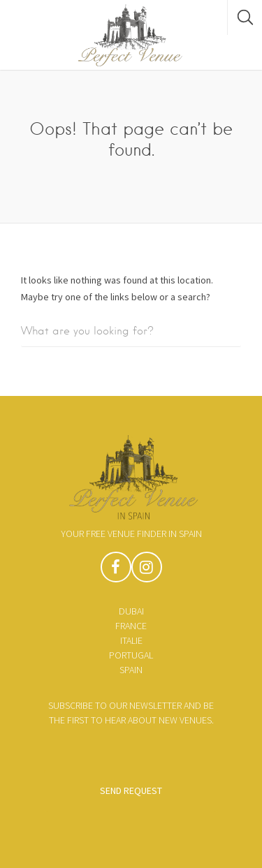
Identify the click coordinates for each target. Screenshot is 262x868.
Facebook (116, 571)
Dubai (131, 611)
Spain (131, 670)
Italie (131, 640)
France (131, 626)
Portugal (131, 655)
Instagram (147, 571)
